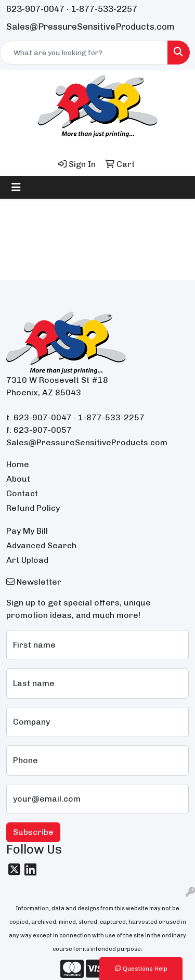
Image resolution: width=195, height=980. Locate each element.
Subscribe (33, 832)
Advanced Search (41, 545)
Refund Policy (33, 508)
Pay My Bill (27, 531)
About (18, 479)
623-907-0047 (35, 9)
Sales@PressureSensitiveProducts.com (90, 27)
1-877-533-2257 (104, 9)
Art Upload (27, 560)
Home (18, 464)
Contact (22, 493)
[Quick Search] (84, 53)
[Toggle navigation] (16, 187)
